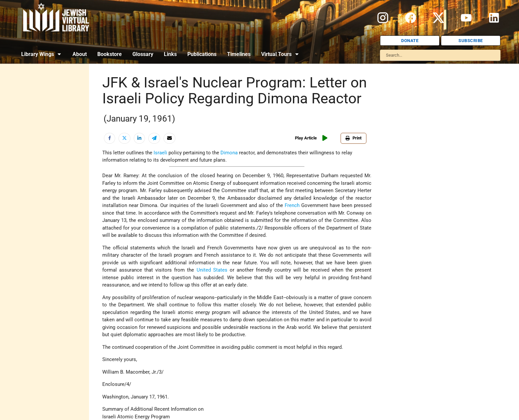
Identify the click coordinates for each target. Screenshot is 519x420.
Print (354, 138)
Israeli (160, 153)
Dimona (229, 153)
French (292, 205)
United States (212, 270)
